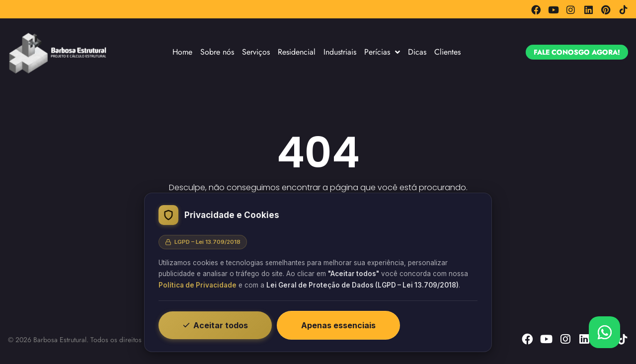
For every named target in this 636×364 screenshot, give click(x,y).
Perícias (382, 52)
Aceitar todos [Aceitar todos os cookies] (215, 325)
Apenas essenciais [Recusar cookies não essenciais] (338, 325)
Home (182, 52)
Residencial (297, 52)
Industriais (340, 52)
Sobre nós (217, 52)
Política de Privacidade (198, 285)
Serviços (256, 52)
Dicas (417, 52)
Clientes (447, 52)
